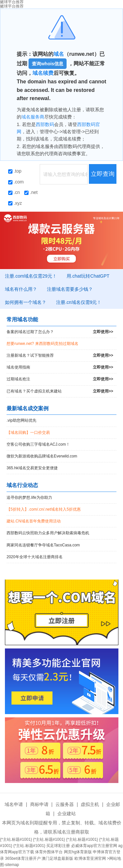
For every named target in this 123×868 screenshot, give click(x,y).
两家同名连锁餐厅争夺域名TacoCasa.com (43, 545)
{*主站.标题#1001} (16, 839)
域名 (59, 54)
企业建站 (67, 814)
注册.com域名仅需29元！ (31, 276)
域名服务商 (33, 117)
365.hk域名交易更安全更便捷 (32, 468)
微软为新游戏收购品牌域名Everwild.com (42, 456)
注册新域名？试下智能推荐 (60, 356)
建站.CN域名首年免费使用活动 (34, 521)
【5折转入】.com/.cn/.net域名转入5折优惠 (44, 509)
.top (15, 171)
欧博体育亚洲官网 (90, 858)
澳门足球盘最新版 (57, 858)
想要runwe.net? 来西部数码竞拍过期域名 (42, 344)
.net (31, 192)
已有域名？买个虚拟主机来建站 (60, 391)
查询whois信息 (48, 64)
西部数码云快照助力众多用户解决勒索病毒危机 (48, 533)
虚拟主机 (90, 804)
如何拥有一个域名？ (26, 302)
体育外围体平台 (49, 852)
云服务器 (65, 804)
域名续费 (43, 73)
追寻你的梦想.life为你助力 (29, 498)
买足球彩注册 (58, 846)
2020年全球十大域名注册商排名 (35, 557)
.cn (14, 192)
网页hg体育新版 (78, 852)
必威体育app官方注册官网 (94, 846)
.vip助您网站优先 (21, 420)
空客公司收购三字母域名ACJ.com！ (38, 444)
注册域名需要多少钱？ (70, 289)
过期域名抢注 (60, 379)
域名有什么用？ (21, 289)
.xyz (15, 203)
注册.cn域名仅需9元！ (79, 302)
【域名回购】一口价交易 (28, 433)
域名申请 (14, 804)
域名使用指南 (60, 367)
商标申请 (39, 804)
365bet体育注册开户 (23, 858)
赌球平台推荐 (12, 6)
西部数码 (45, 124)
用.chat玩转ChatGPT (88, 276)
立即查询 (103, 174)
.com (16, 182)
